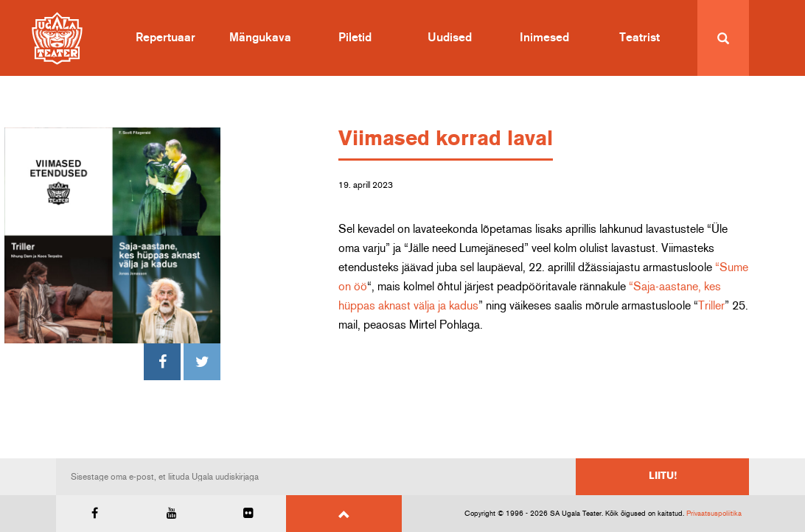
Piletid (355, 38)
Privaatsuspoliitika (714, 514)
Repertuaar (165, 38)
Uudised (450, 38)
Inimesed (544, 38)
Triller (711, 306)
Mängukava (260, 38)
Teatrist (640, 38)
